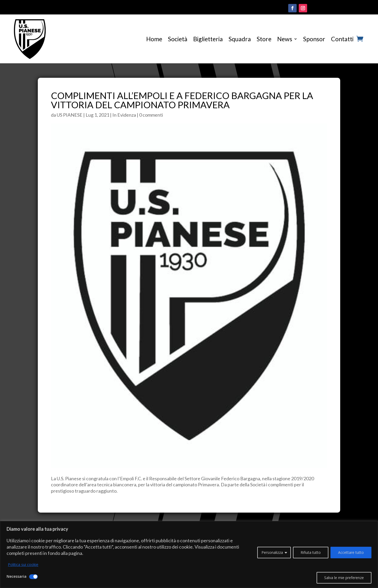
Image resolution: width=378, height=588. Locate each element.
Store (264, 39)
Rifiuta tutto (311, 552)
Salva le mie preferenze (344, 578)
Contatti (342, 39)
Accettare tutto (351, 552)
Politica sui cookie (23, 564)
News (285, 39)
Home (154, 39)
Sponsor (314, 39)
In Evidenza (124, 115)
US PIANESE (70, 115)
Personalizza (272, 552)
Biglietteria (208, 39)
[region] (189, 555)
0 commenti (151, 115)
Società (178, 39)
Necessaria (17, 576)
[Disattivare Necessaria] (33, 577)
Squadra (240, 39)
